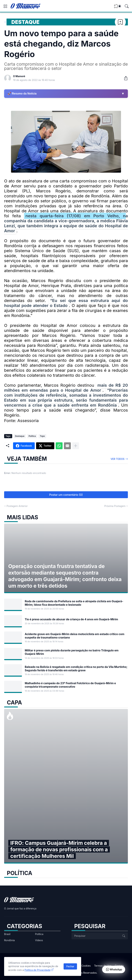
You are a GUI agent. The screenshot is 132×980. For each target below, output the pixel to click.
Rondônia (9, 940)
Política (32, 436)
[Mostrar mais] (76, 446)
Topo (42, 436)
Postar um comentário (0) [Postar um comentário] (66, 495)
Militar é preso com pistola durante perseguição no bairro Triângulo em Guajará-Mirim (72, 652)
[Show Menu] (5, 6)
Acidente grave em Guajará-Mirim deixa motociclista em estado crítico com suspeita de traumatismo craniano (75, 636)
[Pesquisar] (127, 6)
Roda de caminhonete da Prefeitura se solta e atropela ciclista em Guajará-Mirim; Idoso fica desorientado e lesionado (74, 603)
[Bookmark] (120, 22)
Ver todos (118, 459)
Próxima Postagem (115, 506)
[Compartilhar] (124, 78)
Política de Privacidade (38, 970)
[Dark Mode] (120, 6)
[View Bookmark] (116, 7)
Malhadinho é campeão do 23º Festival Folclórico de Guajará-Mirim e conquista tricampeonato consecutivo (70, 685)
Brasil (7, 934)
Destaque (25, 22)
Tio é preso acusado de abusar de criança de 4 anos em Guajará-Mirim (71, 619)
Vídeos (39, 940)
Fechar (70, 966)
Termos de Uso (103, 966)
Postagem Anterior (17, 506)
